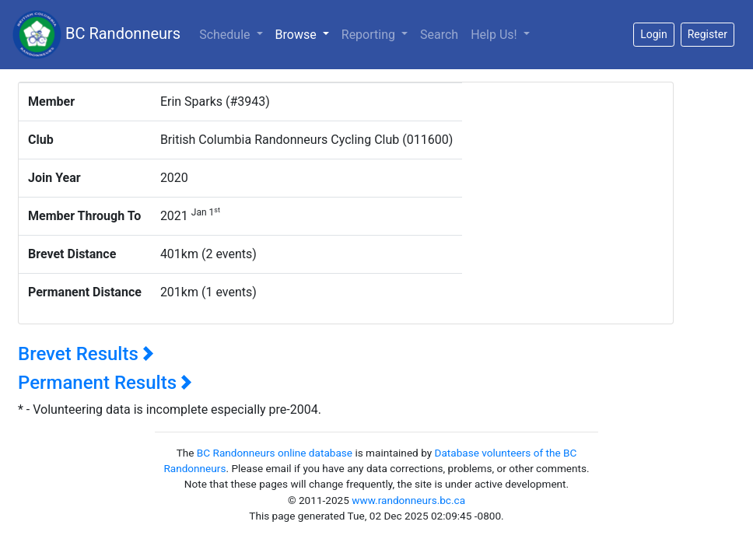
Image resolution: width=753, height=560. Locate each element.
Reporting (370, 35)
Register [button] (707, 34)
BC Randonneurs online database (275, 453)
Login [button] (654, 34)
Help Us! (495, 35)
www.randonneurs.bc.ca (408, 500)
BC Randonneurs (96, 35)
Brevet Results (86, 354)
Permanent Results (105, 383)
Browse (305, 33)
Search (439, 35)
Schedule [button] (226, 35)
